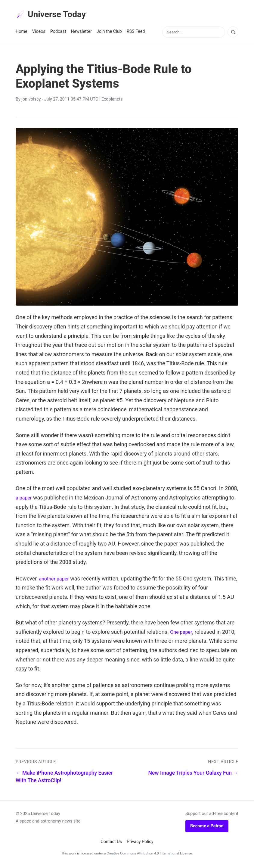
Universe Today (55, 15)
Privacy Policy (140, 844)
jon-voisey (31, 101)
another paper (56, 580)
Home (22, 34)
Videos (39, 34)
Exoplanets (112, 101)
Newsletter (81, 34)
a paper (25, 500)
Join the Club (109, 34)
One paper (182, 634)
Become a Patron (207, 828)
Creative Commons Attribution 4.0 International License (149, 855)
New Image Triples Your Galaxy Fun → (193, 775)
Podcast (58, 34)
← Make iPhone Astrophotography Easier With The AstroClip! (64, 779)
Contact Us (111, 844)
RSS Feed (136, 34)
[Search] (233, 34)
